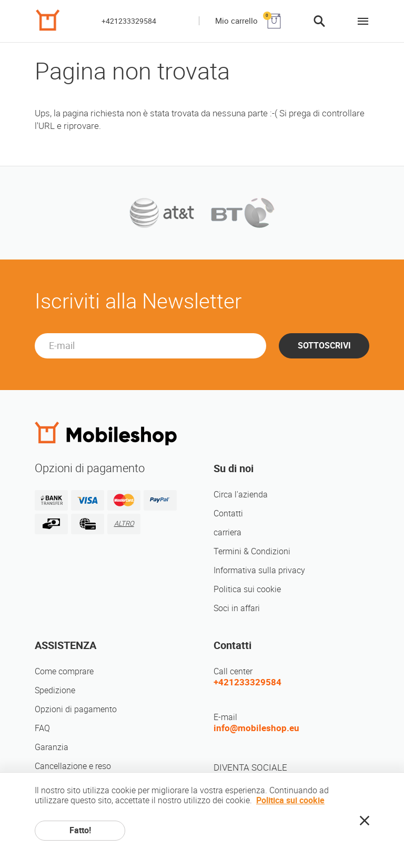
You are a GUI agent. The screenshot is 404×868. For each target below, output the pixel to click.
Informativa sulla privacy (259, 570)
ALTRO (124, 523)
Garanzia (52, 747)
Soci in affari (237, 608)
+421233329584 (129, 21)
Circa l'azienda (241, 495)
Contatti (228, 513)
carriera (228, 532)
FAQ (42, 728)
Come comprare (64, 671)
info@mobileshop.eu (256, 728)
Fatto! (80, 830)
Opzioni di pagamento (76, 709)
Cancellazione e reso (73, 766)
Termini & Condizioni (252, 551)
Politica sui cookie (247, 589)
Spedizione (55, 690)
